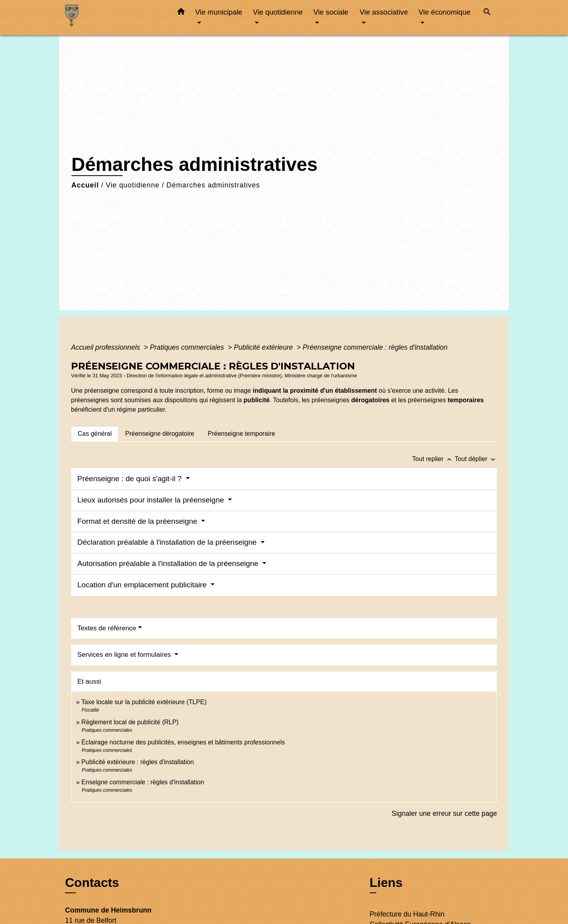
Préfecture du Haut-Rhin (407, 914)
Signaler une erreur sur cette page (444, 813)
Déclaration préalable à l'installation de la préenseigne (168, 542)
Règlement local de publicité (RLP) (130, 722)
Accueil (85, 185)
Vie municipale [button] (219, 12)
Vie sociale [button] (331, 12)
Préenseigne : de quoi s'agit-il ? (131, 479)
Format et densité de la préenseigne (138, 521)
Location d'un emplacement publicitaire (143, 585)
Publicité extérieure (264, 347)
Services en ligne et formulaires (125, 655)
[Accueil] (114, 18)
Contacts (92, 883)
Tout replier (433, 459)
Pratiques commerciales (188, 347)
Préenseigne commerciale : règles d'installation (375, 347)
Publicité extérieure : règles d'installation (137, 762)
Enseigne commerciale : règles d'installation (143, 782)
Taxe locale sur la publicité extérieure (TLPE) (144, 702)
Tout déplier (476, 459)
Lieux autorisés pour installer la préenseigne (152, 500)
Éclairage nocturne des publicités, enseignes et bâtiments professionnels (183, 742)
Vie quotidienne (133, 185)
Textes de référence (107, 628)
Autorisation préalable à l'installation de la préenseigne (169, 563)
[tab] (95, 434)
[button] (181, 13)
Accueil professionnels (106, 347)
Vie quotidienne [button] (278, 12)
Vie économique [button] (445, 12)
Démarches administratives (213, 185)
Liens (386, 883)
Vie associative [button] (384, 12)
